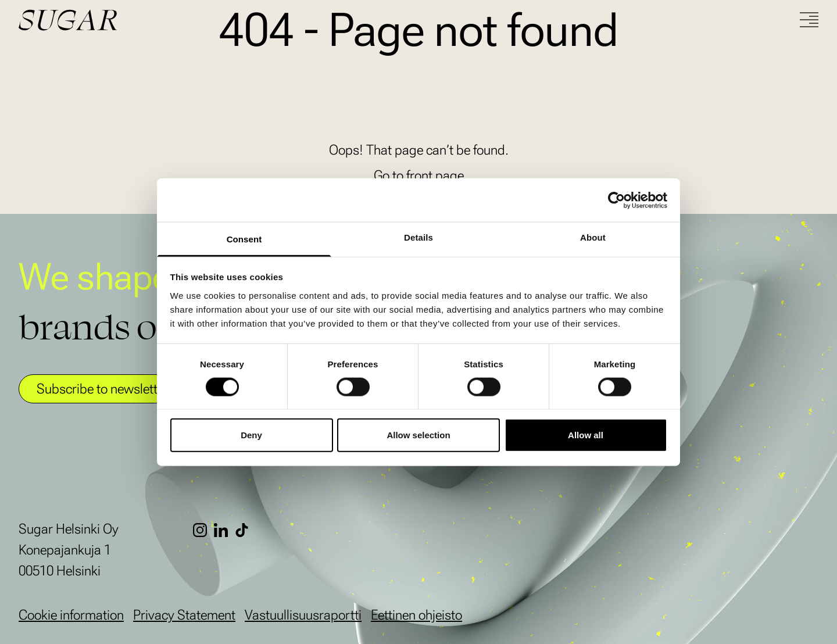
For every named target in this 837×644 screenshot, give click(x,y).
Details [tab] (419, 237)
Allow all (586, 435)
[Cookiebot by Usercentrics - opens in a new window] (616, 200)
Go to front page (419, 176)
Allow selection (418, 435)
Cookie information (71, 615)
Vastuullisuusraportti (303, 615)
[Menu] (809, 20)
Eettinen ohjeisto (416, 615)
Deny (251, 435)
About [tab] (593, 237)
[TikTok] (245, 530)
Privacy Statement (184, 615)
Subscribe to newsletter (103, 389)
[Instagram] (203, 530)
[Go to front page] (112, 20)
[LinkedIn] (224, 530)
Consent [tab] (244, 239)
